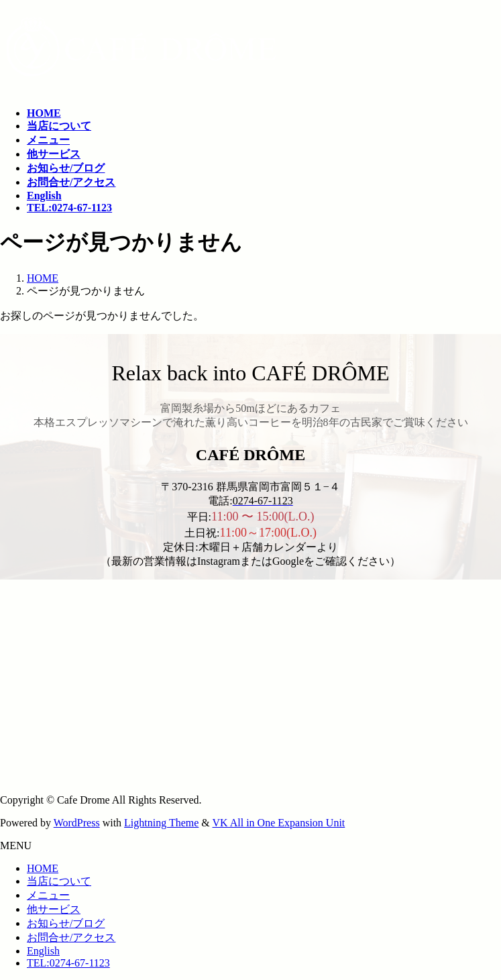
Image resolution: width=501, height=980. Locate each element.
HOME (43, 868)
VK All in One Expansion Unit (279, 823)
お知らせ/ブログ (66, 923)
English (43, 951)
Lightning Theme (161, 823)
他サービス (54, 909)
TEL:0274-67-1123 (68, 963)
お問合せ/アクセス (71, 937)
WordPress (77, 823)
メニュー (48, 895)
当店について (59, 881)
